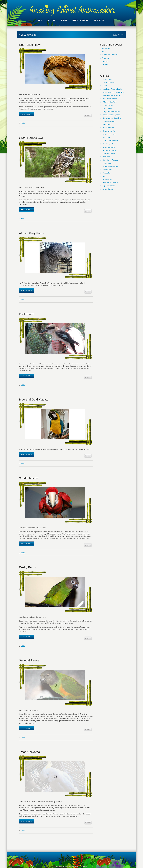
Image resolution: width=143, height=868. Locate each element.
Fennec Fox (107, 173)
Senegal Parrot (29, 660)
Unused (105, 64)
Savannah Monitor (109, 147)
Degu (104, 176)
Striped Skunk (107, 170)
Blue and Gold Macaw (34, 400)
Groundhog (106, 125)
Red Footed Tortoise (110, 99)
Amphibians (106, 48)
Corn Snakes (107, 108)
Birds (23, 123)
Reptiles (105, 61)
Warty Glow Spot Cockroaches (113, 92)
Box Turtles (106, 137)
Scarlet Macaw (29, 478)
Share (88, 116)
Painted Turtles (108, 105)
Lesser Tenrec (107, 79)
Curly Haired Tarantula (110, 160)
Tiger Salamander (109, 186)
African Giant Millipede (110, 141)
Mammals (106, 58)
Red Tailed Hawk (30, 45)
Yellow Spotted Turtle (110, 102)
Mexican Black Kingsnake (111, 115)
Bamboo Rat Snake (109, 150)
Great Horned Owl (31, 138)
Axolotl (105, 86)
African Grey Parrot (32, 233)
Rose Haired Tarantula (110, 183)
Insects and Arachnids (110, 55)
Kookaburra (27, 314)
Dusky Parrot (28, 567)
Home (115, 35)
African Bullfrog (108, 189)
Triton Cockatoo (29, 752)
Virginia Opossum (109, 121)
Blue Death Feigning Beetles (112, 89)
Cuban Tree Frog (108, 83)
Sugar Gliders (107, 179)
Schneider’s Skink (109, 154)
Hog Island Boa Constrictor (112, 118)
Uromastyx (106, 157)
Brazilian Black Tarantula (111, 95)
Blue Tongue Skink (109, 144)
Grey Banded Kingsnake (111, 112)
